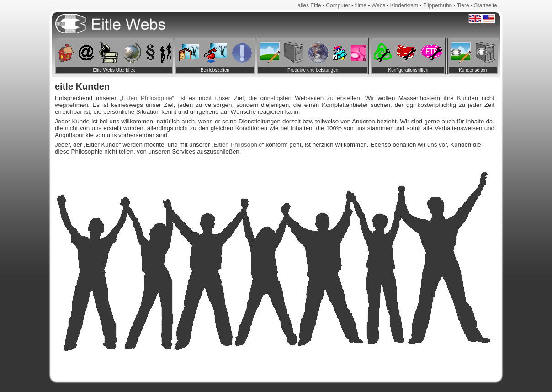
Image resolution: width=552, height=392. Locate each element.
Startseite (486, 5)
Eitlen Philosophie (147, 98)
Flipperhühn (438, 5)
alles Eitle (309, 5)
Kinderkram (404, 5)
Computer (338, 5)
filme (361, 5)
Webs (378, 5)
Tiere (463, 5)
